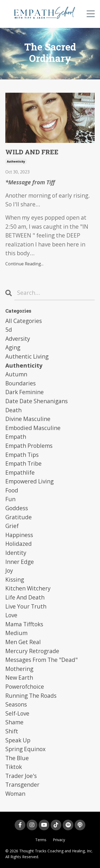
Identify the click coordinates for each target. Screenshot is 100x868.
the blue (17, 758)
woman (15, 794)
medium (16, 633)
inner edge (20, 562)
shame (14, 722)
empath (16, 437)
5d (9, 330)
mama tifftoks (24, 624)
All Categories (24, 321)
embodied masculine (33, 428)
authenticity (16, 161)
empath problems (29, 446)
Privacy (59, 840)
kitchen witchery (28, 588)
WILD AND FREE (32, 152)
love (11, 615)
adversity (18, 339)
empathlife (20, 473)
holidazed (19, 544)
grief (12, 526)
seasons (16, 704)
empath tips (22, 455)
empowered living (29, 481)
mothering (19, 669)
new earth (19, 678)
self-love (17, 713)
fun (10, 499)
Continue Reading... (24, 264)
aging (13, 347)
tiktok (14, 767)
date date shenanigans (37, 401)
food (12, 490)
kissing (15, 580)
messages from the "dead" (41, 660)
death (13, 410)
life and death (25, 597)
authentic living (27, 356)
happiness (19, 535)
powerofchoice (25, 687)
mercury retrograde (32, 651)
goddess (17, 508)
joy (9, 571)
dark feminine (25, 392)
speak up (18, 740)
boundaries (21, 383)
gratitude (19, 517)
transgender (22, 785)
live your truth (26, 606)
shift (12, 731)
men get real (23, 642)
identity (16, 553)
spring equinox (25, 749)
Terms (41, 840)
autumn (16, 374)
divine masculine (28, 419)
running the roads (31, 696)
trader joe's (21, 776)
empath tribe (23, 463)
